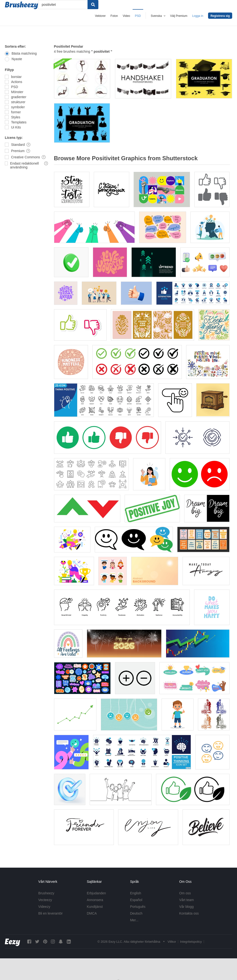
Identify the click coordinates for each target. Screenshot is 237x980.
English (135, 893)
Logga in (198, 16)
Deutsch (136, 913)
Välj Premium (179, 16)
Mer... (134, 920)
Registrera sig (220, 16)
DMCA (92, 913)
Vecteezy (45, 900)
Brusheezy (46, 893)
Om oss (185, 893)
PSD (138, 16)
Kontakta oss (189, 913)
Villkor (172, 942)
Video (126, 16)
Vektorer (100, 16)
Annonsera (95, 900)
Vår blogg (186, 907)
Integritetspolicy (191, 942)
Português (138, 907)
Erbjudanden (96, 893)
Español (136, 900)
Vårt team (186, 900)
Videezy (44, 907)
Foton (114, 16)
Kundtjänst (95, 907)
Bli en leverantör (51, 913)
